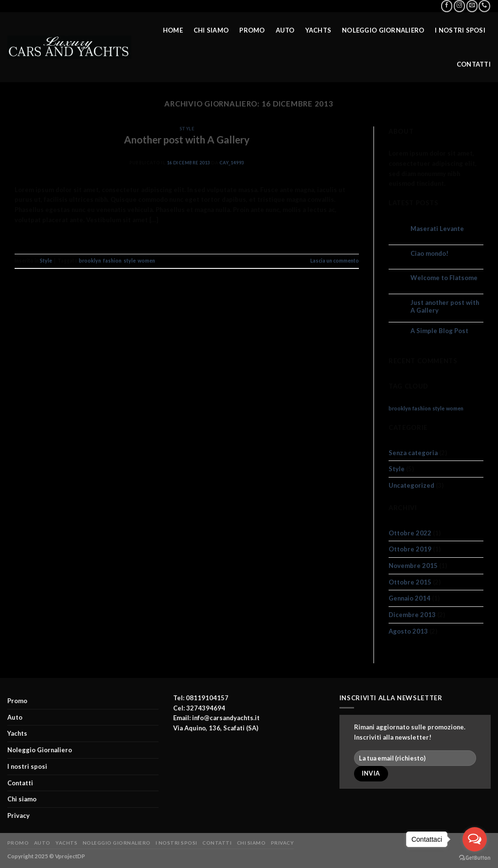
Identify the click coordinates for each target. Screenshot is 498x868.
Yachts (319, 29)
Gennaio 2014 (409, 598)
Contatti (474, 63)
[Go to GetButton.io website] (475, 858)
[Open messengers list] (475, 839)
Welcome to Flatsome (444, 278)
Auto (285, 29)
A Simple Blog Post (439, 331)
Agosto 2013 (408, 631)
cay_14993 (232, 163)
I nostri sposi (460, 29)
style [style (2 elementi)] (438, 408)
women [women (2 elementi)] (455, 408)
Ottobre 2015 (410, 582)
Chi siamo (211, 29)
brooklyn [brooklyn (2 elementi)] (400, 408)
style (130, 261)
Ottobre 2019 (410, 549)
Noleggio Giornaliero (383, 29)
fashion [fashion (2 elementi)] (422, 408)
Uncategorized (411, 485)
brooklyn (90, 261)
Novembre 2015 (413, 566)
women (146, 261)
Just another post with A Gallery (445, 307)
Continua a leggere (187, 238)
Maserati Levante (437, 229)
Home (173, 29)
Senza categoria (413, 453)
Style (187, 129)
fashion (112, 261)
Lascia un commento (335, 261)
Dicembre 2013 (412, 615)
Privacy (18, 815)
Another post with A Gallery (187, 140)
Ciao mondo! (429, 254)
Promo (252, 29)
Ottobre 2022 (410, 533)
